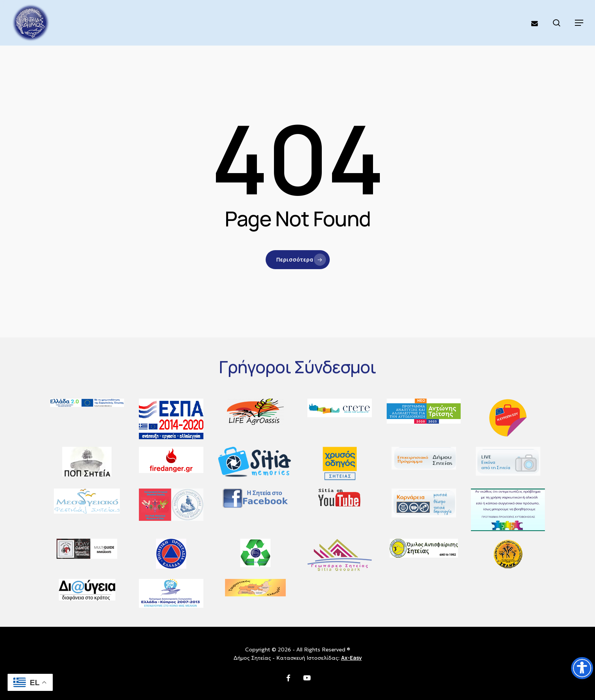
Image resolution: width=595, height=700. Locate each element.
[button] (579, 23)
